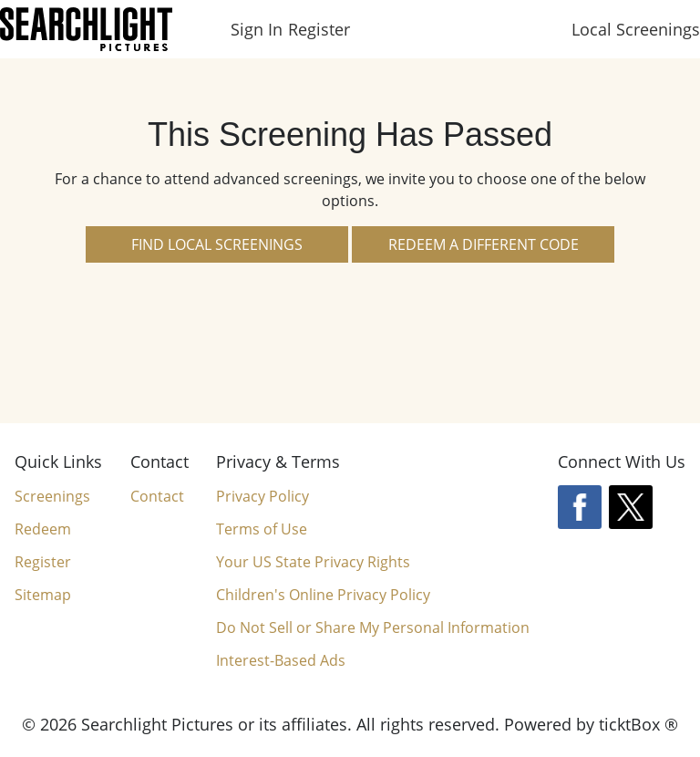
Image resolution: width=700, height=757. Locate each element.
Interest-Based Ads (281, 660)
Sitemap (43, 595)
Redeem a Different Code (484, 244)
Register (319, 29)
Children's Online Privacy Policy (323, 595)
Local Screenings (636, 29)
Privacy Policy (262, 496)
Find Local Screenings (217, 244)
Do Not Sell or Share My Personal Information (373, 628)
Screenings (52, 496)
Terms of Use (262, 529)
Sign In (257, 29)
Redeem (43, 529)
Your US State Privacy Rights (313, 562)
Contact (157, 496)
